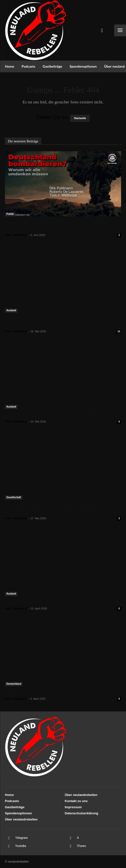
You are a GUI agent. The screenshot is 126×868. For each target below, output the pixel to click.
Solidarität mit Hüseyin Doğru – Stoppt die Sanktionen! (62, 692)
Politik (10, 214)
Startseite (80, 118)
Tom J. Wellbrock (16, 235)
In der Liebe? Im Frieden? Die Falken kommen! (54, 415)
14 (119, 331)
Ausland (11, 310)
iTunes (82, 846)
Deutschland (14, 684)
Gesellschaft (14, 497)
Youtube (21, 846)
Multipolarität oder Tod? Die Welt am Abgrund (53, 602)
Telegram (21, 838)
